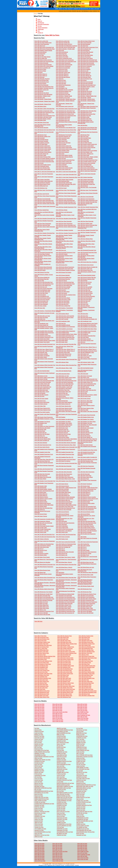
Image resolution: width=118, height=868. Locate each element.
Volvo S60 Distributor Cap (41, 188)
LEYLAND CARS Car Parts (83, 779)
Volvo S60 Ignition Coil (83, 354)
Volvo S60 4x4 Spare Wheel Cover (86, 41)
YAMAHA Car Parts (61, 835)
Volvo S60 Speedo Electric (62, 486)
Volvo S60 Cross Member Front (85, 166)
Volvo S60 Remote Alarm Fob (63, 426)
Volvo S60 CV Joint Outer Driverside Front (66, 174)
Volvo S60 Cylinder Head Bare (85, 177)
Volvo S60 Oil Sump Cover (84, 396)
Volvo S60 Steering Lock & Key (85, 500)
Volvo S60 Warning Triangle (84, 553)
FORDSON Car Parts (62, 752)
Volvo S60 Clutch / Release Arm (85, 154)
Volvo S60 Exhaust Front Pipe (42, 272)
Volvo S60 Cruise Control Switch (42, 169)
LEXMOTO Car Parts (81, 777)
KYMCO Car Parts (61, 774)
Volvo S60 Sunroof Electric (62, 512)
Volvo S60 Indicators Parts (41, 669)
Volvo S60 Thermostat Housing (85, 524)
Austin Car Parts (38, 733)
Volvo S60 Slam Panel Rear (84, 476)
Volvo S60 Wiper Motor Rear (85, 607)
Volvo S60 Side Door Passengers (86, 466)
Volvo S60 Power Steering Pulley (86, 408)
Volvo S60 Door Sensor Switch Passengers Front (85, 227)
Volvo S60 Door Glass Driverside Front (44, 200)
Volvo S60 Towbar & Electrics (42, 539)
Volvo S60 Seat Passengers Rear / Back (66, 445)
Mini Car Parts (60, 791)
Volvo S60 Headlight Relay (62, 333)
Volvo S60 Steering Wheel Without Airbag (66, 505)
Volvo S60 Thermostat (61, 524)
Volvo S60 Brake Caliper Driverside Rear (44, 109)
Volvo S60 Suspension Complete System (45, 519)
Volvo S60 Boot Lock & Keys (63, 98)
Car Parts (37, 728)
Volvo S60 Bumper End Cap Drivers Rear (66, 130)
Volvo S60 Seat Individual (41, 443)
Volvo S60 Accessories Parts (42, 637)
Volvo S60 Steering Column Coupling (87, 497)
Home (35, 14)
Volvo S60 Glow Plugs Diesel (85, 317)
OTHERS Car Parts (61, 802)
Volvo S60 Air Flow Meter (62, 57)
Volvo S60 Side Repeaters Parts (87, 678)
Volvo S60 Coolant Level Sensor (64, 163)
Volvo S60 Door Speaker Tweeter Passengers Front (43, 239)
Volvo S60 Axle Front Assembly (85, 82)
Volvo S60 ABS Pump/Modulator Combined (66, 46)
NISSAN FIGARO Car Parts (64, 796)
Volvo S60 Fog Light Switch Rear (64, 285)
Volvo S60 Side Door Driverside (64, 466)
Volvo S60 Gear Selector (84, 306)
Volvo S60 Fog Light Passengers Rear (65, 284)
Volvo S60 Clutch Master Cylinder (64, 155)
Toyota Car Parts (39, 826)
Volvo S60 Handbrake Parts (41, 666)
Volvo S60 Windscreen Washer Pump (87, 594)
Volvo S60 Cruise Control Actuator (64, 168)
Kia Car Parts (80, 771)
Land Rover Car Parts (82, 775)
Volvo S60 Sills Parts (84, 680)
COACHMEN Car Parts (62, 739)
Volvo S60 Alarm (39, 72)
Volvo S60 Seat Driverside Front (64, 440)
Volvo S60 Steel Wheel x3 (62, 494)
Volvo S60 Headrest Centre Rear (43, 336)
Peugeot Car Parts (81, 804)
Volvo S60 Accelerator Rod (84, 49)
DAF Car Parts (38, 742)
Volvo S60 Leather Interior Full (85, 382)
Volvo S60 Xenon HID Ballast (85, 611)
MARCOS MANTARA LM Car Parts (65, 783)
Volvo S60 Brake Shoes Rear (42, 123)
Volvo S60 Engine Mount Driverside (43, 267)
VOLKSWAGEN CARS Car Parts (65, 832)
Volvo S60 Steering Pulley (41, 502)
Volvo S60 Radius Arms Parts (42, 675)
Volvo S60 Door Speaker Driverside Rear (45, 233)
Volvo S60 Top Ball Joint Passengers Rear (45, 537)
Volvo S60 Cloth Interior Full (41, 154)
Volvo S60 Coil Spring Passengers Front (87, 160)
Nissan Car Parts (39, 796)
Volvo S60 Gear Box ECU (62, 304)
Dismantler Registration (43, 24)
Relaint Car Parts (39, 810)
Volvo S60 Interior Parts (84, 669)
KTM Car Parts (38, 774)
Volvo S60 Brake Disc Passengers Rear (66, 112)
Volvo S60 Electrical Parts (64, 656)
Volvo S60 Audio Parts (63, 639)
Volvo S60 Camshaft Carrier (63, 138)
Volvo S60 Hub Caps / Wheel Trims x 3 (65, 349)
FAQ (91, 11)
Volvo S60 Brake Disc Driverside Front (65, 111)
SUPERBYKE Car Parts (82, 819)
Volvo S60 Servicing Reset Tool (42, 461)
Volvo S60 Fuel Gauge (61, 293)
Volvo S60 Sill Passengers (41, 476)
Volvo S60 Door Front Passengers (64, 199)
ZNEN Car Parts (38, 837)
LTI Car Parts (60, 782)
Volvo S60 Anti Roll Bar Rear (42, 80)
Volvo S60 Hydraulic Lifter (41, 352)
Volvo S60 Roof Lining (83, 429)
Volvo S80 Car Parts (39, 715)
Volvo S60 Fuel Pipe (61, 296)
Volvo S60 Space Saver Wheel (85, 477)
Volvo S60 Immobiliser (61, 357)
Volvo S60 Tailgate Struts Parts (65, 688)
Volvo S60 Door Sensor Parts (42, 653)
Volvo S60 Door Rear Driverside (64, 221)
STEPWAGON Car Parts (82, 818)
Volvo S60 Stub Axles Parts (41, 685)
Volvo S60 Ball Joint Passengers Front (44, 87)
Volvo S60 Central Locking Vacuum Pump (66, 149)
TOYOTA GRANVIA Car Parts (64, 826)
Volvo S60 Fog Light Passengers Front (44, 284)
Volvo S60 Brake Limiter (84, 117)
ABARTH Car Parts (61, 728)
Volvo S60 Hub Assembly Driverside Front (45, 344)
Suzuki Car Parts (39, 821)
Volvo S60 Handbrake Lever (41, 323)
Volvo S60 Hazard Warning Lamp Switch (88, 323)
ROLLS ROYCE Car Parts (63, 811)
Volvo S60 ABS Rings (83, 46)
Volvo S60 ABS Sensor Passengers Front (88, 47)
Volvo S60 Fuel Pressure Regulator (86, 296)
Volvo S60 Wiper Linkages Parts (87, 696)
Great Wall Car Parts (62, 755)
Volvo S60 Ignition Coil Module (42, 356)
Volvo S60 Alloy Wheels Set (84, 76)
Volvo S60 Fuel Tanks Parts (64, 663)
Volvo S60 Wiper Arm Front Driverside (65, 602)
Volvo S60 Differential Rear (63, 186)
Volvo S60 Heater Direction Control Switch (45, 340)
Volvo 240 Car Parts (82, 704)
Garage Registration (42, 28)
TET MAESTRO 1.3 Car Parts (64, 824)
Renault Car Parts (81, 810)
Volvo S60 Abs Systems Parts (86, 636)
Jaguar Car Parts (81, 766)
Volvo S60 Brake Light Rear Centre (43, 117)
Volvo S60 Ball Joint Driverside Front (87, 85)
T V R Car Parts (61, 821)
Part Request (41, 23)
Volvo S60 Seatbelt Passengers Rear (65, 454)
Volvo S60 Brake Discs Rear (41, 114)
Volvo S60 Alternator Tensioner (42, 79)
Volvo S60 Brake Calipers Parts (42, 642)
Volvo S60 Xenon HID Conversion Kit (65, 613)
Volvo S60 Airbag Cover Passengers (65, 60)
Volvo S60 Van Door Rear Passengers (87, 552)
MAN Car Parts (80, 782)
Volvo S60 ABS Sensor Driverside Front (44, 47)
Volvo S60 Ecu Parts (84, 655)
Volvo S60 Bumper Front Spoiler (64, 135)
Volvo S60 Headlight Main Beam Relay (87, 329)
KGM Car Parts (60, 771)
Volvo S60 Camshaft (40, 138)
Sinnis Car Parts (61, 816)
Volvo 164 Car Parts (57, 704)
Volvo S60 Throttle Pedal (62, 528)
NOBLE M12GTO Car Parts (83, 797)
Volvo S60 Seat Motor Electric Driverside (66, 443)
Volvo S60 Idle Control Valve (63, 352)
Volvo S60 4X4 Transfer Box (63, 43)
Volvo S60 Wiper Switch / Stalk (85, 608)
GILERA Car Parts (61, 753)
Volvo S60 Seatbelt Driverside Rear (86, 452)
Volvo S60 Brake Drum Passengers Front (45, 116)
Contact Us (40, 33)
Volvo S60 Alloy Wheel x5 (62, 76)
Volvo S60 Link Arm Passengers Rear (87, 384)
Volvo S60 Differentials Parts (41, 650)
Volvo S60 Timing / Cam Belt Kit (64, 531)
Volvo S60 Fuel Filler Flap (84, 290)
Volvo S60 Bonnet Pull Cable (63, 94)
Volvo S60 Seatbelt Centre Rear (42, 452)
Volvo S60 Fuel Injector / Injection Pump (66, 295)
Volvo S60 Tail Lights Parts (41, 688)
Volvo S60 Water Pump (83, 555)
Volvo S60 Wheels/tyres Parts (42, 692)
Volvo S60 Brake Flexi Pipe (84, 116)
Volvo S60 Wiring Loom (40, 610)
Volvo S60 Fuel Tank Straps (63, 303)
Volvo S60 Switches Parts (85, 686)
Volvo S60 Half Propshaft (62, 319)
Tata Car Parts (80, 822)
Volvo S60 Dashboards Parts (86, 648)
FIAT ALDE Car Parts (82, 749)
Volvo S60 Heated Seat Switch (42, 339)
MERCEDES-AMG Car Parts (64, 788)
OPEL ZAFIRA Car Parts (41, 801)
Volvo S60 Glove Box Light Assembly (65, 316)
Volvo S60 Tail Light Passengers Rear (87, 523)
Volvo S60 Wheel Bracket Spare (42, 570)
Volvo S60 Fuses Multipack (41, 304)
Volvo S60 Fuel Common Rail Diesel (43, 289)
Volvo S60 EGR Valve (83, 254)
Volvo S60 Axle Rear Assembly (85, 83)
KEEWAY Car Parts (39, 771)
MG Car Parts (38, 790)
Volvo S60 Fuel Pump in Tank (63, 299)
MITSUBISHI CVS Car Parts (41, 793)
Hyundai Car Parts (39, 763)
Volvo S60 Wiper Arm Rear (41, 604)
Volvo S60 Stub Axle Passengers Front (65, 508)
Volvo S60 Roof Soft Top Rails (63, 434)
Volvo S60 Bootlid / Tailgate (84, 98)
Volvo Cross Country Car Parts (60, 712)
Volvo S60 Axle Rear (61, 83)
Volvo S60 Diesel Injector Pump (42, 184)
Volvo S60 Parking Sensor (41, 404)
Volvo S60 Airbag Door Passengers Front (66, 61)
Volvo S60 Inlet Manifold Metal (42, 371)
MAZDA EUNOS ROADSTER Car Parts (86, 785)
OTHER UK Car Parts (40, 802)
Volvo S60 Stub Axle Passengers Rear (87, 508)
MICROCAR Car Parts (82, 790)
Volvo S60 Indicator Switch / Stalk (86, 362)
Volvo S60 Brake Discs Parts (64, 642)
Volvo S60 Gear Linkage (40, 306)
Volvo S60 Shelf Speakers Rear (85, 461)
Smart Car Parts (38, 818)
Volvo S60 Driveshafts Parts (64, 655)
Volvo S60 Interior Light (83, 377)
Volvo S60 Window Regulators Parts (88, 692)
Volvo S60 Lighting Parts (85, 670)
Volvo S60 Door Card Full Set (42, 194)
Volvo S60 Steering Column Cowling (43, 499)
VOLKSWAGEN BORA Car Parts (43, 832)
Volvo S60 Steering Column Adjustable (65, 497)
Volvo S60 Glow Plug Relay (41, 317)
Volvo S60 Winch (60, 572)
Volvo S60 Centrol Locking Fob (42, 151)
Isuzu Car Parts (38, 764)
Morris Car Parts (38, 794)
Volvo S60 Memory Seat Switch (64, 388)
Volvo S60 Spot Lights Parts (86, 681)
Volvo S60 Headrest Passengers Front (44, 337)
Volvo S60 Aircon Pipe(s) (84, 68)
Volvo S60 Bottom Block (40, 106)
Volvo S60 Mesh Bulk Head (84, 388)
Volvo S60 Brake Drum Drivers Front (65, 114)
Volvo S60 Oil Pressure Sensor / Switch (87, 395)
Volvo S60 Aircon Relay (40, 71)
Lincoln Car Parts (39, 780)
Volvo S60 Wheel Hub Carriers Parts (88, 691)
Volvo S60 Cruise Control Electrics (86, 168)
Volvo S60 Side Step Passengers (64, 474)
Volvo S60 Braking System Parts (87, 644)
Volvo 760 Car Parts (57, 709)
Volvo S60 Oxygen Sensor (84, 399)
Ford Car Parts (60, 750)
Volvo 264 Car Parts (82, 706)
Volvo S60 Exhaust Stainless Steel (86, 279)
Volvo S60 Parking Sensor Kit (63, 404)
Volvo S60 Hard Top (61, 323)
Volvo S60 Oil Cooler (83, 392)
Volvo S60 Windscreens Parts (42, 694)
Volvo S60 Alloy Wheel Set (84, 72)
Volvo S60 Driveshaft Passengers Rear (87, 252)
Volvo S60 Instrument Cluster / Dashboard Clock (85, 371)
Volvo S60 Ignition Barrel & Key (64, 354)
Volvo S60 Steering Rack (84, 502)
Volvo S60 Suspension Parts (41, 686)
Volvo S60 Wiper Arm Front (41, 602)
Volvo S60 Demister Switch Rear (64, 183)
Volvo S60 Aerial (60, 50)
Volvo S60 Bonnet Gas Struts (85, 91)
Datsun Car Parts (61, 744)
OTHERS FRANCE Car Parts (84, 802)
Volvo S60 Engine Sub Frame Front (43, 269)
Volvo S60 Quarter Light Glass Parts (43, 674)
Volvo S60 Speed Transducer (85, 484)
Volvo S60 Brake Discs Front (85, 112)
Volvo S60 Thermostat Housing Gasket (44, 526)
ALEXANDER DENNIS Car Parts (65, 730)
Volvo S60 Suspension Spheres (42, 521)
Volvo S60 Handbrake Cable (63, 321)
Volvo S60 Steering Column (41, 497)
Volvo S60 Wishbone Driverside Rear (87, 610)
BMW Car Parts (61, 735)
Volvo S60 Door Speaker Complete (64, 230)
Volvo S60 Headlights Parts (41, 667)
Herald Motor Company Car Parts (85, 757)
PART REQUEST (69, 9)
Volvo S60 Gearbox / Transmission (64, 308)
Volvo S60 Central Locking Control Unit (87, 144)
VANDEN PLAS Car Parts (83, 829)
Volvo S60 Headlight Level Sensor (64, 329)
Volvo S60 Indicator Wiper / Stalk (64, 368)
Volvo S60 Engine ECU (62, 265)
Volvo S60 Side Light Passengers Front (65, 469)
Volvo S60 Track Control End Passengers (88, 542)
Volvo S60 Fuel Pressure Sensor (42, 298)
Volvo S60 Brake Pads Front (63, 119)
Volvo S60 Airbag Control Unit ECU (43, 60)
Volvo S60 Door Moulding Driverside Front (45, 219)
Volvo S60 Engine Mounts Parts (42, 658)
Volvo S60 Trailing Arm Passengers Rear (66, 544)
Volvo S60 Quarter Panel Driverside (86, 415)
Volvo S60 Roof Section (83, 431)
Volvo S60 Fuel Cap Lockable (63, 287)
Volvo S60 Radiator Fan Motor (63, 422)
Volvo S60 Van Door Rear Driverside (65, 552)
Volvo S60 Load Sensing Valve (42, 385)
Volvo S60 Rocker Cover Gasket (86, 428)
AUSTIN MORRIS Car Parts (64, 733)
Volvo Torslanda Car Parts (84, 715)
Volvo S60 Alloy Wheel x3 (84, 74)
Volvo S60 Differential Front (41, 186)
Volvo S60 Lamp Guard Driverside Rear (44, 381)
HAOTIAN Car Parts (62, 757)
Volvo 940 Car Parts (39, 710)
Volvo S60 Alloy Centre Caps (63, 72)
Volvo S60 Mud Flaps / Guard (42, 392)
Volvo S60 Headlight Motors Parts (66, 666)
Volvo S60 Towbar (82, 537)
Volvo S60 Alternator (40, 77)
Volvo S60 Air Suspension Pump (64, 58)
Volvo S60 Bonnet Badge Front (63, 91)
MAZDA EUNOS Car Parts (63, 785)
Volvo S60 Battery (60, 87)
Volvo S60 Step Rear (83, 505)
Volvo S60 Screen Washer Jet (85, 437)
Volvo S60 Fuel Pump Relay (84, 299)
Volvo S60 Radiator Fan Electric (42, 422)
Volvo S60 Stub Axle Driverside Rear (43, 508)
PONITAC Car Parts (39, 807)
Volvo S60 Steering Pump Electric (64, 502)
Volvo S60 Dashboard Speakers (42, 183)
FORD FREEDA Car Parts (83, 750)
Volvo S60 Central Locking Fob (63, 146)
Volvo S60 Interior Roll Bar (41, 379)
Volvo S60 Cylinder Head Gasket (86, 180)
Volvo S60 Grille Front (40, 319)
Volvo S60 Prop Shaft (83, 410)
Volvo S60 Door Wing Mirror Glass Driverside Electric (64, 245)
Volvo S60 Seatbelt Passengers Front (44, 454)
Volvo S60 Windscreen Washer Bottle (65, 594)
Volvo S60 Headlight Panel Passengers (44, 333)
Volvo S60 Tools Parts (40, 689)
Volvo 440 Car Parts (57, 707)
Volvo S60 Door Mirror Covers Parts (66, 652)
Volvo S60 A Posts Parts (40, 636)
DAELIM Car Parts (61, 741)
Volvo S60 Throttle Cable (41, 528)
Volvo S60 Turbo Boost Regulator (64, 546)
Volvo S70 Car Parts (82, 714)
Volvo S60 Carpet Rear (83, 141)
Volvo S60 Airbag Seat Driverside (64, 65)
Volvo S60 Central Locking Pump (43, 147)
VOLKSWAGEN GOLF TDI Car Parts (85, 832)
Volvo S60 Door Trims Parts (85, 653)
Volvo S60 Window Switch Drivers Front (44, 589)
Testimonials (41, 29)
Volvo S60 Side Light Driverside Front (44, 469)
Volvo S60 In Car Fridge (83, 357)
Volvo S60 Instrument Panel (63, 374)
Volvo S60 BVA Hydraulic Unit (63, 136)
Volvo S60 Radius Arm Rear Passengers (44, 426)
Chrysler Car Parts (61, 738)
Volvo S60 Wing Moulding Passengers (65, 600)
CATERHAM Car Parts (82, 736)
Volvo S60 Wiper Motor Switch (63, 608)
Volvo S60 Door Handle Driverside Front (66, 202)
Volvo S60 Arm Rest (61, 80)
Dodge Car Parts (39, 746)
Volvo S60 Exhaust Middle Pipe (64, 278)
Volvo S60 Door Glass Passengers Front (88, 200)
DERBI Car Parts (81, 744)
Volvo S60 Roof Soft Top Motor (42, 434)
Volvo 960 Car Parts (57, 710)
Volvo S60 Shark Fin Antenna (63, 461)
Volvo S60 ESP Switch (40, 270)
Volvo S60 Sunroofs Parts (85, 685)
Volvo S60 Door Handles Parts (86, 650)
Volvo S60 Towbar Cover (62, 539)
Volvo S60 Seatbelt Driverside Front (65, 452)
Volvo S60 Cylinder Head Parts (65, 648)
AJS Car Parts (38, 730)
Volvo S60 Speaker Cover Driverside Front (45, 481)
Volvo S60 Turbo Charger (84, 546)
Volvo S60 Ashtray (82, 80)
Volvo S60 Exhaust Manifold (63, 275)
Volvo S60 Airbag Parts (84, 637)
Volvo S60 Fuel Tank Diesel (63, 301)
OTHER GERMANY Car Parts (64, 801)
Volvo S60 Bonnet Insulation (85, 93)
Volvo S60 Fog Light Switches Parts (43, 661)
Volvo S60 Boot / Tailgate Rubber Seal (87, 96)
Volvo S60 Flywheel (82, 281)
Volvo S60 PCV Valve (83, 404)
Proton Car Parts (39, 808)
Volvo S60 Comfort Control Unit (64, 162)
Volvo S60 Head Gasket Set (41, 325)
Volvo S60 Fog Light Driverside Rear (65, 282)
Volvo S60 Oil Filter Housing (41, 395)
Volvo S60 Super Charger (41, 516)
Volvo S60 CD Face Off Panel (63, 143)
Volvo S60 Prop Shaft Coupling (42, 412)
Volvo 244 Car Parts (39, 706)
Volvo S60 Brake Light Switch (63, 117)
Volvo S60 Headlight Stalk (84, 333)
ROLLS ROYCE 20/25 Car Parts (84, 811)
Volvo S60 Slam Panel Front (63, 476)
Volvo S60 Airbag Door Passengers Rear (88, 61)
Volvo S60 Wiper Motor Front (42, 607)
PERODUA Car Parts (62, 804)
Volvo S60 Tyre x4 (82, 549)
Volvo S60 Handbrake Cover (85, 321)
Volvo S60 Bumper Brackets (41, 128)
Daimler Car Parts (39, 744)
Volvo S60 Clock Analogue (62, 152)
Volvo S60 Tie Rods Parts (85, 688)
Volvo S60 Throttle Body (62, 526)
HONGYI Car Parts (61, 760)
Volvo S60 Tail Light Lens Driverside (43, 523)
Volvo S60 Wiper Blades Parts (65, 696)
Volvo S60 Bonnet (39, 91)
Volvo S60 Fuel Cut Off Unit (84, 289)
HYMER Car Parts (81, 761)
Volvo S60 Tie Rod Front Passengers (87, 529)
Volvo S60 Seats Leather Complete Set (87, 457)
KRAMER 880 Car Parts (63, 772)
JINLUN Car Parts (61, 768)
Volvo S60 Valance (60, 550)
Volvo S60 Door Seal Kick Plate (42, 225)
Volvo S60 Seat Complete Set (42, 440)
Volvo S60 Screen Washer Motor (42, 439)
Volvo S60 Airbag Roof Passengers (43, 65)
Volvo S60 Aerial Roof (40, 54)
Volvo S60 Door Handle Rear (42, 210)
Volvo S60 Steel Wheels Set (63, 495)
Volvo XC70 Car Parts (40, 721)
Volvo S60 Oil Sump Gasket (41, 399)
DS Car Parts (60, 746)
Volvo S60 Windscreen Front (85, 589)
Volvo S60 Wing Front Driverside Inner (44, 597)
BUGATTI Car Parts (39, 736)
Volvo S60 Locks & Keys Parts (65, 672)
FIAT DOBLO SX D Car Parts (42, 750)
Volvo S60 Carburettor (61, 140)
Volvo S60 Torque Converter (63, 537)
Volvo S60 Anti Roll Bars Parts (42, 639)
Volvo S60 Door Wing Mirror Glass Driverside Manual (86, 245)
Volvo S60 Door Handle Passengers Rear (88, 207)
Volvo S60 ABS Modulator (84, 44)
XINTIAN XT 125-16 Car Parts (42, 835)
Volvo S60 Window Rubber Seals (86, 586)
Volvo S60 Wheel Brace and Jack (86, 567)
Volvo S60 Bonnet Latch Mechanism (43, 94)
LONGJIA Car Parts (81, 780)
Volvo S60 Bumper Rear (84, 135)
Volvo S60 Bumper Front (41, 135)
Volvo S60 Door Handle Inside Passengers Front (85, 204)
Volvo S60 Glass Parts (84, 664)
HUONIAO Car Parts (40, 761)
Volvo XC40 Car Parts (58, 720)
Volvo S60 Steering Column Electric (65, 499)
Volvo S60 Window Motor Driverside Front (45, 578)
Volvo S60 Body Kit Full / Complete (64, 90)
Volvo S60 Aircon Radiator (84, 69)
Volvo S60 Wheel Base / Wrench (64, 562)
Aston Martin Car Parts (62, 731)
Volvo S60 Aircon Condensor (85, 66)
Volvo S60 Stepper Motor (41, 506)
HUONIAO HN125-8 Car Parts (64, 761)
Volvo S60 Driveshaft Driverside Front (87, 250)
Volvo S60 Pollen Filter (40, 406)
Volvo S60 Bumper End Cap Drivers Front (45, 130)
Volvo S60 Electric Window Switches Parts (45, 656)
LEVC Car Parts (61, 777)
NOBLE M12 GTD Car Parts (41, 797)
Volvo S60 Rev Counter (83, 426)
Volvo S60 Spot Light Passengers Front (44, 491)
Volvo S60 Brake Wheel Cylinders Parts (67, 644)
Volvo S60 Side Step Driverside (42, 474)
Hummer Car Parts (81, 760)
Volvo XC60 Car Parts (83, 720)
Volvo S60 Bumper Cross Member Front (66, 128)
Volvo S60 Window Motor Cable (85, 575)
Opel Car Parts (80, 799)
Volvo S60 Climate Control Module (43, 152)
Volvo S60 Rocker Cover (62, 428)
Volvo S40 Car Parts (39, 714)
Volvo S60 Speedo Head (84, 486)
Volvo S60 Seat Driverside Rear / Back (87, 440)
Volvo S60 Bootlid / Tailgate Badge (43, 99)
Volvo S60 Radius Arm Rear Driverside (87, 425)
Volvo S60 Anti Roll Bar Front (85, 79)
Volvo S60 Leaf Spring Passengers (64, 382)
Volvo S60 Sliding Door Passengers (65, 477)
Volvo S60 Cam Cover (83, 136)
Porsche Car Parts (81, 807)
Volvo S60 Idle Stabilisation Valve (86, 352)
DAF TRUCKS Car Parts (63, 742)
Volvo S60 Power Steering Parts (87, 672)
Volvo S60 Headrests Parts (64, 667)
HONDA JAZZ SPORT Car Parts (42, 760)
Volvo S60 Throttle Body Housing (86, 526)
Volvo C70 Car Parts (40, 712)
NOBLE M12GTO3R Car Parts (64, 799)
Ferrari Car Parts (39, 749)
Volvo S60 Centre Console (84, 149)
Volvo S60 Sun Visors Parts (64, 685)
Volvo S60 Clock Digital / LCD (85, 152)
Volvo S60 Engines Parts (41, 659)
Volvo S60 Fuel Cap (83, 285)
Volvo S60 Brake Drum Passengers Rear (66, 116)
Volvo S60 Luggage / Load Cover (64, 387)
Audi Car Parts (80, 731)
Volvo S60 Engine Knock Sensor (86, 265)
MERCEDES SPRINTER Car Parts (43, 788)
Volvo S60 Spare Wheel (40, 479)
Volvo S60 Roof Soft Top (40, 433)
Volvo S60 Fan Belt (39, 281)
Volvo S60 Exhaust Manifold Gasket (86, 275)
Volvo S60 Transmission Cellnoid (43, 546)
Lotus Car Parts (38, 782)
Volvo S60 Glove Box (83, 314)
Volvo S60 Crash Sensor (62, 166)
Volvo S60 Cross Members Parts (87, 647)
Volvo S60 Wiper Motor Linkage (64, 607)
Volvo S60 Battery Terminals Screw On (44, 88)
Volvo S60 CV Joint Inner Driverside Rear (66, 172)
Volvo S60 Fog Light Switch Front (43, 285)
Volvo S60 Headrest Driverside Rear (87, 336)
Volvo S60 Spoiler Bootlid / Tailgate (43, 489)
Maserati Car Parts (81, 783)
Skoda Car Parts (80, 816)
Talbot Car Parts (38, 822)
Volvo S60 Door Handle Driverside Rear (87, 202)
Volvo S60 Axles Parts (84, 639)
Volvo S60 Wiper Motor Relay (42, 608)
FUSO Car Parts (80, 752)
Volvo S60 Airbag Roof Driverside (86, 63)
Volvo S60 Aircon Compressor (63, 66)
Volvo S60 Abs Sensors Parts (65, 636)
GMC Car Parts (80, 753)
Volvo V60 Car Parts (82, 717)
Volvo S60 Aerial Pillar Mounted (85, 52)
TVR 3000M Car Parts (82, 827)
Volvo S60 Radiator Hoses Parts (87, 674)
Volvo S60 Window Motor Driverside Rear (66, 578)
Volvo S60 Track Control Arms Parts (66, 689)
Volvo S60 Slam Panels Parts (42, 681)
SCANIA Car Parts (61, 815)
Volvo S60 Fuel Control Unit (63, 289)
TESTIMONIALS (85, 11)
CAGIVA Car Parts (61, 736)
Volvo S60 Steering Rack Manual (43, 503)
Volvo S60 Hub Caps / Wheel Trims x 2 (44, 349)
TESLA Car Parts (39, 824)
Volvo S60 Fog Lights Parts (64, 661)
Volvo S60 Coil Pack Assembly (85, 158)
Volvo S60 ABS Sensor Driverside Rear (65, 47)
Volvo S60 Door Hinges (62, 210)
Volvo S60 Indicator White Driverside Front (45, 365)
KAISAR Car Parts (39, 769)
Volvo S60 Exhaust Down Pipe (85, 270)
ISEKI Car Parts (80, 763)
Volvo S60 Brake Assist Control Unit (65, 106)
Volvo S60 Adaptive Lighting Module (43, 50)
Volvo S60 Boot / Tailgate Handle (64, 96)
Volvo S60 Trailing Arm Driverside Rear (44, 544)
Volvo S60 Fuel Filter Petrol (41, 293)
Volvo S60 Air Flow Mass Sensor (42, 57)
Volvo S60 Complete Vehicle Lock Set (87, 162)
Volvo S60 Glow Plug (83, 316)
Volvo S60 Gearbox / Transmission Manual (45, 311)
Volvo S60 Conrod (39, 163)
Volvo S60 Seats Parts (63, 677)
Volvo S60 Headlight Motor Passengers (65, 331)
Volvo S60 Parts (38, 621)
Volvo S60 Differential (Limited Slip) (86, 184)
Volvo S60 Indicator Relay (62, 362)
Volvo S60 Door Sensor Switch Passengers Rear (42, 230)
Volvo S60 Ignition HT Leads (85, 356)
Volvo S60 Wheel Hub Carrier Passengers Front (85, 570)
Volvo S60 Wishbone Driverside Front (65, 610)
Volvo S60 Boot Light (40, 98)
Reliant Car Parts (61, 810)
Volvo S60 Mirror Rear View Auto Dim (87, 390)
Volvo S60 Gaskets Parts (85, 663)
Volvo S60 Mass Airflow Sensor (42, 388)
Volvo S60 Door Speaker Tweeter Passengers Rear (64, 239)
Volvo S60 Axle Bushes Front (42, 82)
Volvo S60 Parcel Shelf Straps (85, 402)
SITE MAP (97, 9)
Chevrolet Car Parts (39, 738)
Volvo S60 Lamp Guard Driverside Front (87, 379)
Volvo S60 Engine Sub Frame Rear (64, 269)
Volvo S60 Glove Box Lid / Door (42, 316)
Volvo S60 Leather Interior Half (42, 384)
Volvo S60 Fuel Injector (40, 295)
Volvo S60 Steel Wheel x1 (84, 492)
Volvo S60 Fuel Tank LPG (84, 301)
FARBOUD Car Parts (81, 747)
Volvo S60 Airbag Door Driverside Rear (44, 61)
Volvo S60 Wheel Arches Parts (42, 691)
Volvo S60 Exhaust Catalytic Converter (65, 270)
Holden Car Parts (61, 758)
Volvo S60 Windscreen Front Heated (43, 592)
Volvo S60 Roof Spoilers (84, 434)
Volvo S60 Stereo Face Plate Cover (65, 506)
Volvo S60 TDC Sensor (40, 524)
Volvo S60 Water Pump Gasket (42, 557)
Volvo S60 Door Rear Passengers (43, 224)
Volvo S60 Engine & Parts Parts (86, 656)
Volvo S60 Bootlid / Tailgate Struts (43, 104)
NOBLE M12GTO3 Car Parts (42, 799)
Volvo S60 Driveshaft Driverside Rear (44, 252)
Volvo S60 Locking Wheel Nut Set (64, 385)
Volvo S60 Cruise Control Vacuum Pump (88, 169)
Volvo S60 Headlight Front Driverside (87, 325)
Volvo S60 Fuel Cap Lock (41, 287)
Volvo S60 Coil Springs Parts (42, 647)
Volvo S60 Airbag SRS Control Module (44, 66)
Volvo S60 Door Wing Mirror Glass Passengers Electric (43, 247)
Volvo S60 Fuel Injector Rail (84, 295)
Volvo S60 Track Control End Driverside (66, 542)
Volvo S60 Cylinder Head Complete (65, 180)
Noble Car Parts (80, 796)
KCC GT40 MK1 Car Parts (83, 769)
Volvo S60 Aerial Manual (40, 52)
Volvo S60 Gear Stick (40, 308)
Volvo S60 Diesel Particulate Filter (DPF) (66, 184)
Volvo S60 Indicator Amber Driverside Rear (66, 359)
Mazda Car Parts (39, 785)
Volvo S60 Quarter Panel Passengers (44, 417)
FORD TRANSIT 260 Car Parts (42, 752)
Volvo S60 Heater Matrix (62, 340)
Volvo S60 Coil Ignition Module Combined (45, 158)
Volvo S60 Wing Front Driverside (64, 596)
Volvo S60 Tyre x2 (39, 549)
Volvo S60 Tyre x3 (60, 549)
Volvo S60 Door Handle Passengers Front (66, 207)
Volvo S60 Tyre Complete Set (63, 547)
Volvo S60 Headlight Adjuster (63, 325)
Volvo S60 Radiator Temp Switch (64, 423)
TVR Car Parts (60, 827)
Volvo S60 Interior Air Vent (41, 376)
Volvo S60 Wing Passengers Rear (86, 600)
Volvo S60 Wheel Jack (40, 572)
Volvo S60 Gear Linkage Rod (63, 306)
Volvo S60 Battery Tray (61, 88)
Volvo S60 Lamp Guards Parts (42, 670)
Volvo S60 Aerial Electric (84, 50)
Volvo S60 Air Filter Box (62, 55)
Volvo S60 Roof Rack (40, 431)
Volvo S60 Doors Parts (40, 655)
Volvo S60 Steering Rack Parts (86, 683)
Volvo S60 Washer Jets (62, 555)
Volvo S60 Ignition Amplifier (41, 354)
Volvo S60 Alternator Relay (84, 77)
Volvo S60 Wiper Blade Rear (41, 605)
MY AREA (91, 9)
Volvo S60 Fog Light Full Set (85, 282)
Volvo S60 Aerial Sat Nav (84, 54)
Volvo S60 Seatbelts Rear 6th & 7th (65, 457)
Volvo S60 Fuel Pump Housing (42, 299)
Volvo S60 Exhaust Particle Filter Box (87, 278)
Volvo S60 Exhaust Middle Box (42, 278)
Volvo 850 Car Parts (82, 709)
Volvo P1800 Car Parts (83, 712)
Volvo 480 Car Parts (82, 707)
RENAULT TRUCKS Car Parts (42, 811)
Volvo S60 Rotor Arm (40, 436)
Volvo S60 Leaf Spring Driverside (43, 382)
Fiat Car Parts (60, 749)
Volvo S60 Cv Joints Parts (41, 648)
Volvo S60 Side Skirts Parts (41, 680)
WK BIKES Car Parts (62, 833)
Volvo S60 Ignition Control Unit (63, 356)
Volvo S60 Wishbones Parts (64, 697)
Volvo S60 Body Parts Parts (85, 641)
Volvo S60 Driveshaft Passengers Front (65, 252)
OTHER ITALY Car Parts (82, 801)
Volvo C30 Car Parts (82, 710)
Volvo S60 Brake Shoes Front (85, 120)
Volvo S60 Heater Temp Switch (42, 342)
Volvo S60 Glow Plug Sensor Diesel (65, 317)
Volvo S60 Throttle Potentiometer (43, 529)
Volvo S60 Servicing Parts (85, 677)
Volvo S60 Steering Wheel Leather (86, 503)
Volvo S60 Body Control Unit (41, 90)
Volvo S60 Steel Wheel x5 (41, 495)
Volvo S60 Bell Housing (83, 88)
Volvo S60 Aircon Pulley (40, 69)
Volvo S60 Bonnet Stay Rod (84, 94)
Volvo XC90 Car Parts (58, 721)
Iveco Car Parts (61, 766)
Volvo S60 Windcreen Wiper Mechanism (87, 572)
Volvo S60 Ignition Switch (41, 357)
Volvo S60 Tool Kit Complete (85, 532)
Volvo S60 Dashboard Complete (86, 181)
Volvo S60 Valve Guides (84, 550)
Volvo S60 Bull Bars (82, 125)
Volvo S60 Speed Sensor (62, 484)
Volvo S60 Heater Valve (62, 342)
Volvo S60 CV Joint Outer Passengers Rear (67, 177)
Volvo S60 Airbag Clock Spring (85, 58)
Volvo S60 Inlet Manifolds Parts (65, 669)
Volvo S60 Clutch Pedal (83, 155)
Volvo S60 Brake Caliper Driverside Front (88, 106)
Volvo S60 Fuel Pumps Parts (86, 661)
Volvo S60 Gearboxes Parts (64, 664)
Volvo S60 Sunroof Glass (41, 514)
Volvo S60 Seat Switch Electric (85, 445)
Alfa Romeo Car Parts (82, 730)
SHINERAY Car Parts (40, 816)
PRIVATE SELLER (76, 11)
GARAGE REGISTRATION (65, 11)
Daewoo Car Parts (81, 741)
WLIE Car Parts (80, 833)
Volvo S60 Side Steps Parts (64, 680)
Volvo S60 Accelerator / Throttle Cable (65, 49)
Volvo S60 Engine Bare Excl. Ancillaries (87, 262)
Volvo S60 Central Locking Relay (64, 147)
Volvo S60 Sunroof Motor (84, 514)
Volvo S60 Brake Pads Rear (84, 119)
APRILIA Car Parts (39, 731)
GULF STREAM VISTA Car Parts (84, 755)
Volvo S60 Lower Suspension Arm (43, 387)
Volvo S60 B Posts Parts (40, 641)
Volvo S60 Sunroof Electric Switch (86, 512)
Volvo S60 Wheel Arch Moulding (42, 562)
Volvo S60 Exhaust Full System (64, 272)
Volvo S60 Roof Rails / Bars (63, 431)
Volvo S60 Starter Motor (40, 492)
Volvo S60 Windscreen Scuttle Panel (43, 594)
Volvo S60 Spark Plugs (83, 479)
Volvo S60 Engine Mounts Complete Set (87, 267)
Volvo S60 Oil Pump (39, 396)
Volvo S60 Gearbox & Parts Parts (43, 664)
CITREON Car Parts (81, 738)
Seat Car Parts (80, 815)
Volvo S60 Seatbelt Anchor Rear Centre (87, 450)
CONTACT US (96, 11)
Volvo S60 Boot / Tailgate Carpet (42, 96)
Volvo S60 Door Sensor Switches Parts (67, 653)
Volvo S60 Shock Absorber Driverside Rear (66, 463)
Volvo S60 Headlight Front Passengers (65, 327)
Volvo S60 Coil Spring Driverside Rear (65, 160)
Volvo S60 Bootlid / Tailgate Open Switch (44, 101)
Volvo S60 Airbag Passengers (63, 63)
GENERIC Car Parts (40, 753)
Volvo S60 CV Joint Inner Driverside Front (45, 172)
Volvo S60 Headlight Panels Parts (87, 666)
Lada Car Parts (80, 774)
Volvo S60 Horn (81, 342)
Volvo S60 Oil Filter (82, 393)
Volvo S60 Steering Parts (41, 683)
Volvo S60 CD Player (61, 144)
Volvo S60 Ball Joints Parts (64, 641)
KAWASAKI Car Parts (62, 769)
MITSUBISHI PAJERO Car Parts (65, 793)
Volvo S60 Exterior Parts (85, 659)
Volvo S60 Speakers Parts (64, 681)
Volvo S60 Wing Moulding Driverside (43, 600)
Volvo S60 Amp (60, 79)
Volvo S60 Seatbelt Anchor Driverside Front (67, 447)
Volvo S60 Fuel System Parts (42, 663)
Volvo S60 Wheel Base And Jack (86, 562)
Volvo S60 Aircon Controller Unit (42, 68)
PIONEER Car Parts (62, 805)
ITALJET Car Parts (81, 764)
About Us (40, 21)
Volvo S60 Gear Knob (83, 304)
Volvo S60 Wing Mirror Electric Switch (87, 599)
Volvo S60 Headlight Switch (41, 334)
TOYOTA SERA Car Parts (83, 826)
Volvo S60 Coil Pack (61, 158)
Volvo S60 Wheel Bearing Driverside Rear (66, 565)
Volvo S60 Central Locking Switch (43, 149)
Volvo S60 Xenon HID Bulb (41, 613)
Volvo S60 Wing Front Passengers (86, 597)
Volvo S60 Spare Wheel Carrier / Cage (65, 479)
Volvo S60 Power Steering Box (63, 406)
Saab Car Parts (38, 815)
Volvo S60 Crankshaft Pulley (85, 165)
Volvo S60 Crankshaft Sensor (42, 166)
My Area (40, 26)
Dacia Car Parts (38, 741)
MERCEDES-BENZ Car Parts (84, 788)
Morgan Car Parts (81, 793)
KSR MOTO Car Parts (82, 772)
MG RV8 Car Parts (61, 790)
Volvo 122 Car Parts (39, 704)
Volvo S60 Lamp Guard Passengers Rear (88, 381)
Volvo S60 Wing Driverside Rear (42, 596)
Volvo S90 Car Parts (57, 715)
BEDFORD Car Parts (82, 733)
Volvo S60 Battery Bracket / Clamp (86, 87)
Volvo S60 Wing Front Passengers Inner (44, 599)
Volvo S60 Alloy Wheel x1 (41, 74)
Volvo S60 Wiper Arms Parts (41, 696)
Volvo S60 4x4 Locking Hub (41, 41)
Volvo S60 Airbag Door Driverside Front (87, 60)
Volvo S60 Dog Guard (61, 188)
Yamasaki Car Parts (81, 835)
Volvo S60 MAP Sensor (83, 387)
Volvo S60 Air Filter (39, 55)
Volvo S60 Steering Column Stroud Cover (88, 499)
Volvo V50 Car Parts (57, 717)
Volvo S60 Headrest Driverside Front (65, 336)
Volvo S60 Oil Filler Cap (62, 393)
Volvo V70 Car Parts (39, 718)
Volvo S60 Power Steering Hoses (64, 408)
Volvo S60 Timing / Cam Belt (41, 531)
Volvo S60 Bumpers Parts (64, 645)
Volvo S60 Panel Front (40, 401)
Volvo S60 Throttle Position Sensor (86, 528)
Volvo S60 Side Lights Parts (64, 678)
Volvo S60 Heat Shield (83, 337)
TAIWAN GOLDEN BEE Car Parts (85, 821)
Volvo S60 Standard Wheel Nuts (86, 491)
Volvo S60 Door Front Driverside (86, 197)
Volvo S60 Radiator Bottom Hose (86, 417)
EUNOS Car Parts (61, 747)
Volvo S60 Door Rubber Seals (85, 224)
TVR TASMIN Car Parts (40, 829)
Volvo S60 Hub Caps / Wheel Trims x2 (44, 351)
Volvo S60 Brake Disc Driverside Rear (87, 111)
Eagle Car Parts (80, 746)
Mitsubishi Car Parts (81, 791)
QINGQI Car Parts (81, 808)
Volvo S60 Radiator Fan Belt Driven (65, 419)
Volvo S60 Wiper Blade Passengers (86, 604)
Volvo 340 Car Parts (39, 707)
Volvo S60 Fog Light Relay (84, 284)
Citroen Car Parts (39, 739)
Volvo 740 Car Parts (39, 709)
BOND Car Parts (80, 735)
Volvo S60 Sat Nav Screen (84, 436)
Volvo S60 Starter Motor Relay (63, 492)
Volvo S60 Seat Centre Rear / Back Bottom (66, 439)
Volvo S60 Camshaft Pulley (84, 138)
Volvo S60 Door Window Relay (85, 239)
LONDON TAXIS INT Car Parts (64, 780)
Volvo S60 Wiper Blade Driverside (64, 604)
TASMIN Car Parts (61, 822)
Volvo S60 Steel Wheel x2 (41, 494)
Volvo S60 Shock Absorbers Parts (43, 678)
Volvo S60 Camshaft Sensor (41, 140)
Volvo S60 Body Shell (83, 90)
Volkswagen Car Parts (62, 830)
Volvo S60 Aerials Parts (63, 637)
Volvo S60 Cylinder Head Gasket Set (44, 181)
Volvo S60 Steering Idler (40, 500)
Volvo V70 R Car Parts (83, 718)
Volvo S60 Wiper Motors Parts (42, 697)
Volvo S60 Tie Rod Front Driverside (64, 529)
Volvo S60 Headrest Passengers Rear (65, 337)
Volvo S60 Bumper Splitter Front (42, 136)
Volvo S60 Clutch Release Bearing (64, 157)
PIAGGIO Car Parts (39, 805)
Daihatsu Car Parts (81, 742)
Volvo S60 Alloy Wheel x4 (41, 76)
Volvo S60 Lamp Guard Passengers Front (66, 381)
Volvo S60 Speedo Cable (41, 486)
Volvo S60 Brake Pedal (40, 120)
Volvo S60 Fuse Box (83, 303)
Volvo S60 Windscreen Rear (85, 592)
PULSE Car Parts (61, 808)
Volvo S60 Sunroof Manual (62, 514)
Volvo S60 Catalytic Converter (42, 143)
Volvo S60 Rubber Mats (62, 436)
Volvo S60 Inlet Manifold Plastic (64, 371)
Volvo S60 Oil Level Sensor (63, 395)
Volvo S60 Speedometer (40, 488)
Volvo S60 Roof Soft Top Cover (85, 433)
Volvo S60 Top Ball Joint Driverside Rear (66, 535)
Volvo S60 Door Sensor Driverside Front (66, 225)
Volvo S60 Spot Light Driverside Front (87, 489)
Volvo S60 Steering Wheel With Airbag (44, 505)
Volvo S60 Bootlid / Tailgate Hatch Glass (66, 99)
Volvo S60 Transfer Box (83, 544)
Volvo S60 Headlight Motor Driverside (44, 331)
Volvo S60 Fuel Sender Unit (41, 301)
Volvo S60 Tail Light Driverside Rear (86, 521)
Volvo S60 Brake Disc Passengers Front (44, 112)
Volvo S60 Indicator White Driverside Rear (66, 365)
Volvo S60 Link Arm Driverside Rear (65, 384)
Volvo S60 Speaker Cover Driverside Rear (66, 481)
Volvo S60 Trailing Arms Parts (86, 689)
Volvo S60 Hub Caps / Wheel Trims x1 (87, 349)
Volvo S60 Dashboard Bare (63, 181)
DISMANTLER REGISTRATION (81, 9)
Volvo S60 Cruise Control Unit (63, 169)
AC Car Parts (80, 728)
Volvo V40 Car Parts (39, 717)
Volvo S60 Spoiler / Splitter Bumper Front (66, 488)
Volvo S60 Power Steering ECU (42, 408)
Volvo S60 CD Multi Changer (85, 143)
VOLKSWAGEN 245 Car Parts (84, 830)
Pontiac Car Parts (61, 807)
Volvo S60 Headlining (83, 334)
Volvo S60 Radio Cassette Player (64, 425)
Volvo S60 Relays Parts (63, 675)
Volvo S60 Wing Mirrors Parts (65, 694)
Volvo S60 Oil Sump (61, 396)
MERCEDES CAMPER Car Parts (65, 786)
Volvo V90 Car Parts (39, 720)
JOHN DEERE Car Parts (82, 768)
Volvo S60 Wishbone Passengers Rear (65, 611)
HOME (56, 9)
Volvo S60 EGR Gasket (62, 254)
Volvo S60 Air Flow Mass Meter (85, 55)
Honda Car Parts (80, 758)
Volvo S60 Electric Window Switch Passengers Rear (43, 262)
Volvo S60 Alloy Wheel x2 (62, 74)
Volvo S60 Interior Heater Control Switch (44, 377)
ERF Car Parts (38, 747)
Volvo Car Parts (38, 833)
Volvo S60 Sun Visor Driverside (64, 510)
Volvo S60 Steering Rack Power (64, 503)
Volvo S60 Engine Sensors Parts (65, 658)
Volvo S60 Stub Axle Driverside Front (87, 506)
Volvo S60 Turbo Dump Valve (42, 547)
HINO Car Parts (38, 758)
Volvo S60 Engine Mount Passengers (65, 267)
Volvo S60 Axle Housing (40, 83)
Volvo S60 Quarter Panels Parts (65, 674)
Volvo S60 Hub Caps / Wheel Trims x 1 (87, 347)
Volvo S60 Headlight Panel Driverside (87, 331)
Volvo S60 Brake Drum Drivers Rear (86, 114)
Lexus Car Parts (38, 779)
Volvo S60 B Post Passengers (63, 85)
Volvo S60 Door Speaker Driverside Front (88, 230)
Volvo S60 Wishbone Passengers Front (44, 611)
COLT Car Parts (80, 739)
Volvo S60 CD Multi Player (41, 144)
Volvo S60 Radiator (61, 417)
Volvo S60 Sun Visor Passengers (86, 510)
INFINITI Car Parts (61, 763)
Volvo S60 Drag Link (61, 250)
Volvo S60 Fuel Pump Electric (85, 298)
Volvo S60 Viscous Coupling (41, 553)
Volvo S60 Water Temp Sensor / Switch (65, 557)
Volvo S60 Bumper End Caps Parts (43, 645)
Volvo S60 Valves (39, 552)
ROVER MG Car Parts (82, 813)
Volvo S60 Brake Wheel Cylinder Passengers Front (42, 125)
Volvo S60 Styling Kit (40, 510)
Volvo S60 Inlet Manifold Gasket (85, 368)
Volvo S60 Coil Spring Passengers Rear (44, 162)
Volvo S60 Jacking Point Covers (64, 379)
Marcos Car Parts (39, 783)
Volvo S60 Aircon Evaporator (63, 68)
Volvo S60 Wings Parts (84, 694)
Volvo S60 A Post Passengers (42, 44)
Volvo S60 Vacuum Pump (41, 550)
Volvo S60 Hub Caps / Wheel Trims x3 (65, 351)
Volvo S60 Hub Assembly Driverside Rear (66, 344)
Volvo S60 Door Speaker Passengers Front (66, 233)
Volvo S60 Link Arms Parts (41, 672)
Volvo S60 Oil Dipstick (40, 393)
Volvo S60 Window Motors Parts (65, 692)
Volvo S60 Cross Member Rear (42, 168)
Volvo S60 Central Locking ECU (42, 146)
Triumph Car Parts (39, 827)
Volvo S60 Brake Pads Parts (41, 644)
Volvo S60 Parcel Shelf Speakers (64, 402)
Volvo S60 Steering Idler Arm (63, 500)
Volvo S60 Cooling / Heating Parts (66, 647)
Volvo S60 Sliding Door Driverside (43, 477)
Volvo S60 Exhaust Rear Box (42, 279)
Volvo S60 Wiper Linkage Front (63, 605)
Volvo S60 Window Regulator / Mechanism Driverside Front (85, 580)
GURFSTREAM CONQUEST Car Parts (44, 757)
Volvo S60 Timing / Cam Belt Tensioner (87, 531)
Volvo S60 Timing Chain (40, 532)
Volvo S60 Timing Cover (62, 532)
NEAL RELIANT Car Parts (63, 794)
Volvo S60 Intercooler (83, 374)
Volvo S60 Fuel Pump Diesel (63, 298)
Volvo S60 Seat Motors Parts (86, 675)
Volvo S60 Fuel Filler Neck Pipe (42, 292)
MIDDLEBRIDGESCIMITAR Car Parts (44, 791)
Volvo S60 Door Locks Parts (41, 652)
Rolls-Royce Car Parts (40, 813)
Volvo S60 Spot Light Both (62, 489)
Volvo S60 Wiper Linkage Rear (85, 605)
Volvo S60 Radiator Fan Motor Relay (87, 422)
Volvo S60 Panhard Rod (62, 401)
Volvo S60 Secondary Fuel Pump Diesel (66, 459)
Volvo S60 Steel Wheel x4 (84, 494)
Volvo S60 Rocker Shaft (40, 429)
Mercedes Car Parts (39, 786)
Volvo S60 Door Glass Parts (64, 650)
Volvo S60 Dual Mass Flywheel (42, 254)
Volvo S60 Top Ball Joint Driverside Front (44, 535)
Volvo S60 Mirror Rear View (63, 390)
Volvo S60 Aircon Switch (62, 71)
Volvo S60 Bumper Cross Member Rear (87, 128)
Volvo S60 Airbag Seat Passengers (86, 65)
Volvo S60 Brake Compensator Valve (44, 111)
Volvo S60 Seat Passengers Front (43, 445)
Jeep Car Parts (38, 768)
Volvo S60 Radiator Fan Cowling (86, 419)
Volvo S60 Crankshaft (61, 165)
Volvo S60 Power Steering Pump (42, 410)
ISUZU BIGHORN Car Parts (64, 764)
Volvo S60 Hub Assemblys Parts (87, 667)
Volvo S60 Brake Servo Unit (63, 120)
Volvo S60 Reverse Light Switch (42, 428)
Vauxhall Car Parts (39, 830)
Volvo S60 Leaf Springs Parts (65, 670)
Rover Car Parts (61, 813)
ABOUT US (61, 9)
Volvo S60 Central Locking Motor (86, 146)
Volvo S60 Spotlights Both (62, 491)
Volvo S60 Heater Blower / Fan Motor (65, 339)
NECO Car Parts (80, 794)
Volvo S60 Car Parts (52, 35)
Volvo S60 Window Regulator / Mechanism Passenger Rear (85, 583)
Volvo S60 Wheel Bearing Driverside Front (45, 565)
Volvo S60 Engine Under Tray (85, 269)
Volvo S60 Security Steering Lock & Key (87, 459)
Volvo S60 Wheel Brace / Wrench (64, 567)
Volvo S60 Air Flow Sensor (84, 57)
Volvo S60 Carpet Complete (41, 141)
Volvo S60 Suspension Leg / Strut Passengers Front (86, 519)
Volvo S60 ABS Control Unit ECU (64, 44)
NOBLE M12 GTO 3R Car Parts (64, 797)
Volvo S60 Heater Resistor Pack (86, 340)
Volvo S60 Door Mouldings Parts (87, 652)
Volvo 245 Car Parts (57, 706)
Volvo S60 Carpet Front (62, 141)
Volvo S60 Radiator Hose (41, 423)
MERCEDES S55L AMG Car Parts (85, 786)
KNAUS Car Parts (39, 772)
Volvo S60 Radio (39, 425)
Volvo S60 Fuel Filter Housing (85, 292)
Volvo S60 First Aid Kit (61, 281)
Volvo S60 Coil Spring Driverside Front (44, 160)
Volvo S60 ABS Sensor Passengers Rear (45, 49)
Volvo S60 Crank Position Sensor (43, 165)
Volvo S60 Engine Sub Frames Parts (88, 658)
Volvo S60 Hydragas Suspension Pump (87, 351)
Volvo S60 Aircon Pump (62, 69)
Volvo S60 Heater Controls (84, 339)
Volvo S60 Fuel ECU (61, 290)
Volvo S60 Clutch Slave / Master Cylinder (88, 157)
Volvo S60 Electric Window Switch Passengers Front (64, 259)
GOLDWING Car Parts (40, 755)
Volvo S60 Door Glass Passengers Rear (44, 202)
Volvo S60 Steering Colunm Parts (66, 683)
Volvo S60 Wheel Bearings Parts (65, 691)
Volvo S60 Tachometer (61, 521)
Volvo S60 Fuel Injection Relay (85, 293)
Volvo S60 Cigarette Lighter (63, 151)
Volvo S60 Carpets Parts (85, 645)
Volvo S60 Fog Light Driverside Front (44, 282)
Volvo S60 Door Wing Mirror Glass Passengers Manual (64, 247)
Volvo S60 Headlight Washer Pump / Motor (66, 334)
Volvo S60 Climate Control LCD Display (87, 151)
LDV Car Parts (38, 777)
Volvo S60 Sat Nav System (62, 437)
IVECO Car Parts (39, 766)
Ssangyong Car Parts (62, 818)
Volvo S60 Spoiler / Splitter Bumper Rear (88, 488)
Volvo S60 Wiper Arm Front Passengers (87, 602)
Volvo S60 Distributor (83, 186)
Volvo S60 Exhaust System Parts (65, 659)
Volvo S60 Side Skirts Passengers (86, 472)
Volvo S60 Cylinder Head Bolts (42, 180)
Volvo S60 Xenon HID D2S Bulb (42, 614)
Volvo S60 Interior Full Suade (85, 376)
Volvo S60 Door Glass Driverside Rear (65, 200)
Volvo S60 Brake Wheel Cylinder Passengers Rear (64, 125)
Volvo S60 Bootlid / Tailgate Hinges (86, 99)
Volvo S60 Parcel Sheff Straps (42, 402)
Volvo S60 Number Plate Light (63, 392)
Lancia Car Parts (61, 775)
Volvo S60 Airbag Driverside (41, 63)
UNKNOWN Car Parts (62, 829)
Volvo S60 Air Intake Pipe (41, 58)
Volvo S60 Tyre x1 (82, 547)
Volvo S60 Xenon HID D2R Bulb (86, 613)
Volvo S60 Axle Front (61, 82)
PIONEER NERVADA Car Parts (84, 805)
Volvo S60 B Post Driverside (41, 85)
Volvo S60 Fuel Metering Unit (42, 296)
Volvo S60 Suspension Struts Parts (66, 686)
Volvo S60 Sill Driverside (84, 474)
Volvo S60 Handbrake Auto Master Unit (87, 319)
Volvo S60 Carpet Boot (83, 140)
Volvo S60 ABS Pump (40, 46)
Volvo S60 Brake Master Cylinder (43, 119)
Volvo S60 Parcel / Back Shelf (85, 401)
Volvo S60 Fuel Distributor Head (42, 290)
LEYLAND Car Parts (62, 779)
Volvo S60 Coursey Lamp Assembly (86, 163)
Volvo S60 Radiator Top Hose (85, 423)
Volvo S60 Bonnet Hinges (62, 93)
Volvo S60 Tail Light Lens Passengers (65, 523)
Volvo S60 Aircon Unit (83, 71)
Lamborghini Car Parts (40, 775)
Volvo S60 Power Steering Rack (64, 410)
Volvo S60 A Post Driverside (84, 43)
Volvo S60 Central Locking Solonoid (86, 147)
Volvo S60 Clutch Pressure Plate (42, 157)
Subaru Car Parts (39, 819)
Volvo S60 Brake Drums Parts (86, 642)
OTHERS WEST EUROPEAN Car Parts (44, 804)
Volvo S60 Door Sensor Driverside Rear (87, 225)
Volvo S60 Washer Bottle (41, 555)
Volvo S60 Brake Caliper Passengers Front (66, 109)
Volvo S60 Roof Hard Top (62, 429)
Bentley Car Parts (39, 735)
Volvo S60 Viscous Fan (62, 553)
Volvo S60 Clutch (60, 154)
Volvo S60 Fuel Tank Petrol (41, 303)
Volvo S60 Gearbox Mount (62, 314)
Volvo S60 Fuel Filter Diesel (63, 292)
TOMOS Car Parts (81, 824)
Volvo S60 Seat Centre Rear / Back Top (87, 439)
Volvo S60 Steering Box (83, 495)
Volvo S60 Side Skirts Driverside (64, 472)
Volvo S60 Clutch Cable (40, 155)
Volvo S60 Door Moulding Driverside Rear (66, 219)
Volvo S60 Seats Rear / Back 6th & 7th (44, 459)
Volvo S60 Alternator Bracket (63, 77)
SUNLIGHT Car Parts (62, 819)
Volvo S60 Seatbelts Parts (41, 677)
